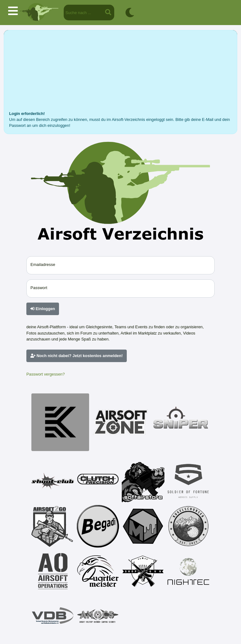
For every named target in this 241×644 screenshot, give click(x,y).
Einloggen (43, 309)
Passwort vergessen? (46, 374)
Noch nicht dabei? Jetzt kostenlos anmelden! (77, 356)
